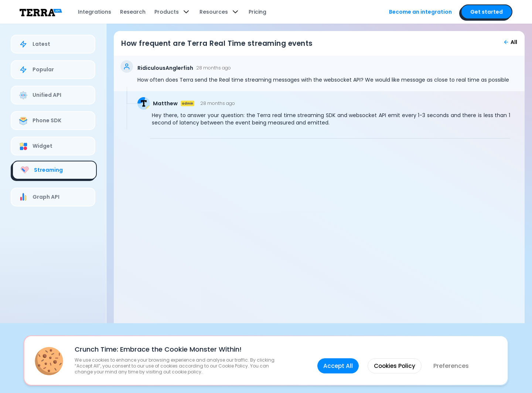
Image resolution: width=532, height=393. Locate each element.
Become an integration (416, 12)
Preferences (453, 361)
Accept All (337, 361)
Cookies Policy (395, 361)
